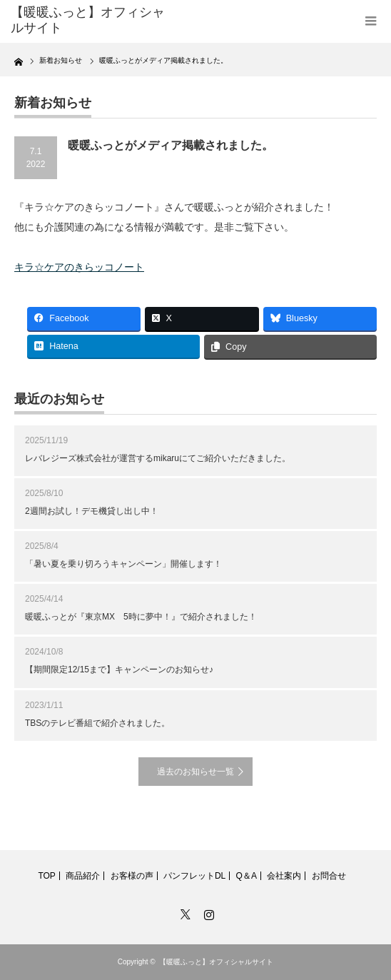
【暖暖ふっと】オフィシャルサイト (216, 962)
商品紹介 (83, 876)
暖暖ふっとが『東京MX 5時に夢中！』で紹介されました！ (141, 617)
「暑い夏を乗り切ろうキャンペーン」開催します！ (123, 564)
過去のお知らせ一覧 (195, 772)
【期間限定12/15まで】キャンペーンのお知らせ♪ (119, 670)
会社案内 (284, 876)
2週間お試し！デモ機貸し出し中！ (92, 511)
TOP (46, 876)
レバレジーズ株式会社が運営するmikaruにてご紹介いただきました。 (158, 458)
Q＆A (247, 876)
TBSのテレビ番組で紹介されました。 (97, 723)
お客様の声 (132, 876)
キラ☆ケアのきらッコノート (79, 267)
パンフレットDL (194, 876)
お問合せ (329, 876)
